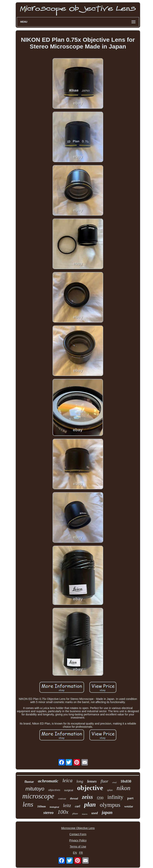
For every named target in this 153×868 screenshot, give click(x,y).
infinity (115, 797)
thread (74, 798)
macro (85, 814)
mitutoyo (35, 789)
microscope (38, 796)
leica (67, 780)
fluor (104, 781)
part (130, 798)
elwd (114, 782)
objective (90, 788)
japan (107, 812)
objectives (54, 790)
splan (110, 790)
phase (75, 814)
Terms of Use (78, 847)
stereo (48, 813)
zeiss (87, 797)
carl (77, 806)
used (95, 813)
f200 (100, 798)
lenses (92, 781)
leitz (67, 805)
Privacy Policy (78, 840)
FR (81, 853)
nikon (123, 788)
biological (54, 807)
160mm (42, 806)
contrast (62, 799)
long (80, 781)
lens (28, 804)
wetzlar (129, 806)
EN (75, 853)
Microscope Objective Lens (78, 828)
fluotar (29, 782)
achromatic (48, 781)
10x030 (126, 781)
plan (90, 804)
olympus (110, 805)
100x (63, 812)
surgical (69, 790)
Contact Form (78, 834)
